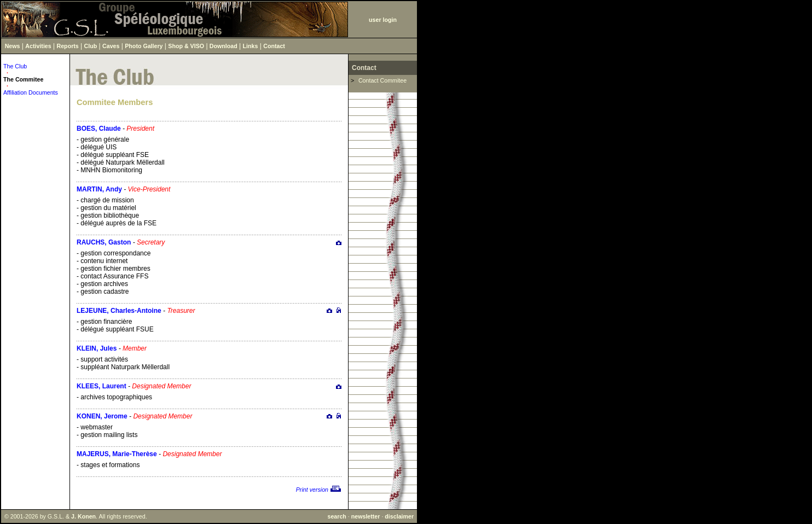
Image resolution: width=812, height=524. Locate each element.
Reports (68, 46)
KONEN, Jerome (102, 416)
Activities (38, 46)
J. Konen (83, 516)
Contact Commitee (382, 80)
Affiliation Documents (31, 92)
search (337, 516)
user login (383, 20)
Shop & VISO (186, 46)
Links (251, 46)
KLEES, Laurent (101, 386)
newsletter (366, 516)
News (13, 46)
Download (224, 46)
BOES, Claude (99, 129)
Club (91, 46)
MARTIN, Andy (99, 189)
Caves (111, 46)
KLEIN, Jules (97, 348)
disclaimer (399, 516)
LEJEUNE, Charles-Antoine (119, 311)
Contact (274, 46)
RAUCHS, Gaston (104, 242)
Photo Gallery (144, 46)
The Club (15, 66)
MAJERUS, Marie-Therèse (117, 454)
